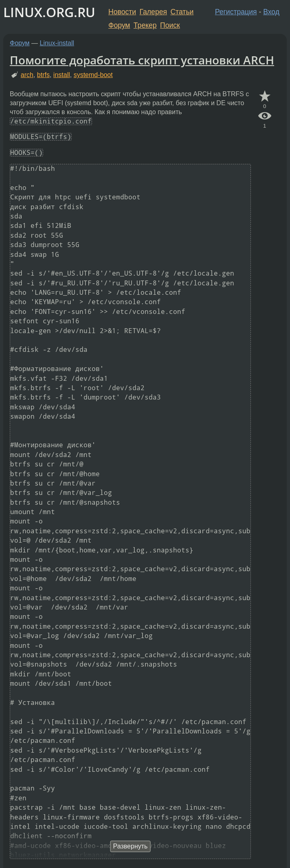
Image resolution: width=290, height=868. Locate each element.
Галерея (153, 12)
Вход (271, 12)
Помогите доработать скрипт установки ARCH (142, 60)
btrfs (43, 75)
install (62, 75)
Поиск (170, 25)
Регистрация (236, 12)
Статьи (182, 12)
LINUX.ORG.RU (49, 12)
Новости (122, 12)
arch (27, 75)
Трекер (145, 25)
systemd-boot (93, 75)
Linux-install (57, 43)
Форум (119, 25)
